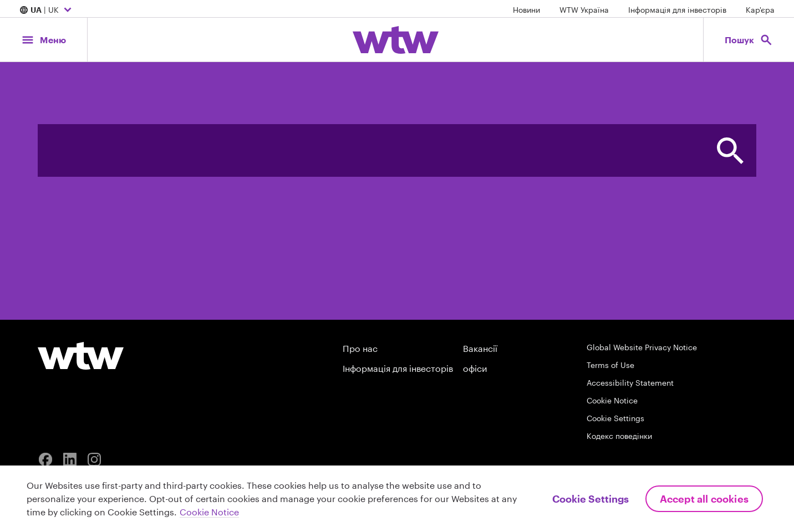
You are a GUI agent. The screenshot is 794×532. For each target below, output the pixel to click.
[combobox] (371, 150)
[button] (730, 150)
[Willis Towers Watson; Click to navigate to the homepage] (396, 40)
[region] (397, 499)
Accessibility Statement (630, 383)
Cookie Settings (615, 418)
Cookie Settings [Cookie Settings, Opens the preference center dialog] (591, 499)
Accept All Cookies (704, 499)
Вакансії (480, 348)
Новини (526, 10)
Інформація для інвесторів (677, 10)
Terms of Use (610, 365)
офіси (475, 368)
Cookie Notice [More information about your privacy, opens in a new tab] (209, 512)
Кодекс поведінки (619, 436)
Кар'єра (760, 10)
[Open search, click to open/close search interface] (749, 40)
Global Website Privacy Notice (642, 347)
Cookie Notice (612, 400)
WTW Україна (584, 10)
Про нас (360, 348)
